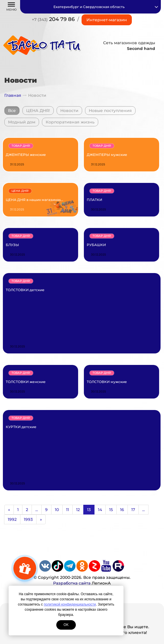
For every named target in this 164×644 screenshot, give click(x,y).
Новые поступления (110, 111)
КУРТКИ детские (21, 427)
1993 (28, 519)
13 (89, 510)
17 (133, 510)
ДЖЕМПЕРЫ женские (26, 155)
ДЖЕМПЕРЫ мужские (107, 155)
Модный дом (22, 122)
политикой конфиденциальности (70, 604)
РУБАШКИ (96, 245)
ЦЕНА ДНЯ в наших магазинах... (34, 200)
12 (78, 510)
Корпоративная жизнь (70, 122)
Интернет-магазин (107, 20)
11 (67, 510)
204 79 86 (53, 19)
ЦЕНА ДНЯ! (38, 111)
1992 (12, 519)
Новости (69, 111)
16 (122, 510)
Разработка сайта (72, 583)
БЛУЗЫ (12, 245)
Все (12, 111)
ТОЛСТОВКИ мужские (107, 382)
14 (100, 510)
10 (57, 510)
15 (111, 510)
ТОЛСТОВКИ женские (26, 382)
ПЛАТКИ (94, 200)
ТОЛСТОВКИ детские (25, 290)
